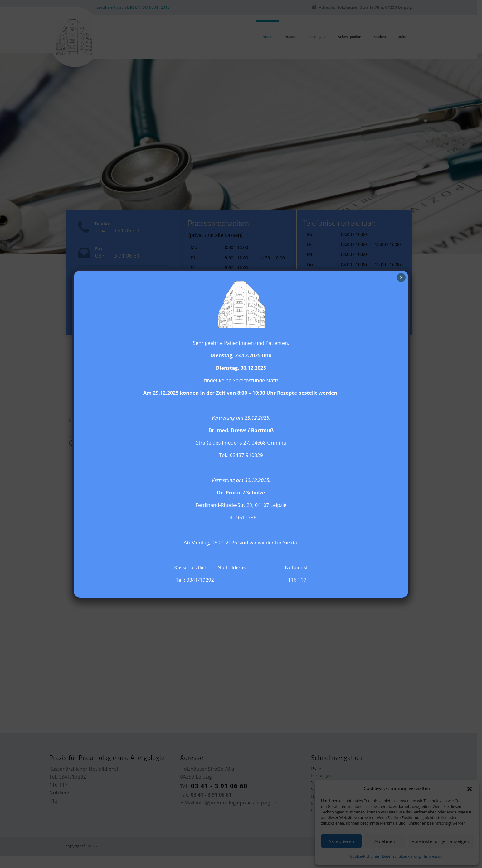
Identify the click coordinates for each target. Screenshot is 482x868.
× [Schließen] (401, 277)
